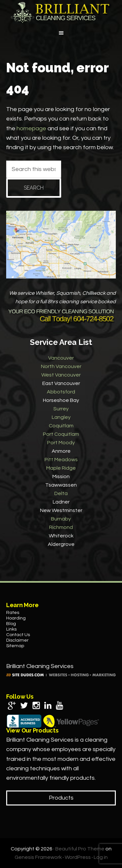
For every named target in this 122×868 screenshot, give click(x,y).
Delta (61, 493)
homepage (31, 128)
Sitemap (15, 646)
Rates (13, 613)
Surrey (61, 409)
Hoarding (16, 618)
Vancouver (61, 358)
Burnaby (61, 519)
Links (11, 629)
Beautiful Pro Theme (80, 849)
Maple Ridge (61, 468)
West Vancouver (61, 375)
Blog (11, 624)
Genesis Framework (38, 857)
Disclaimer (17, 640)
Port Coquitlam (61, 434)
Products (61, 798)
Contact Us (18, 635)
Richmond (61, 527)
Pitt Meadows (61, 460)
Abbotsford (61, 392)
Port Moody (61, 443)
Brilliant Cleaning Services (61, 12)
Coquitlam (61, 426)
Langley (61, 417)
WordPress (78, 857)
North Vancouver (61, 366)
